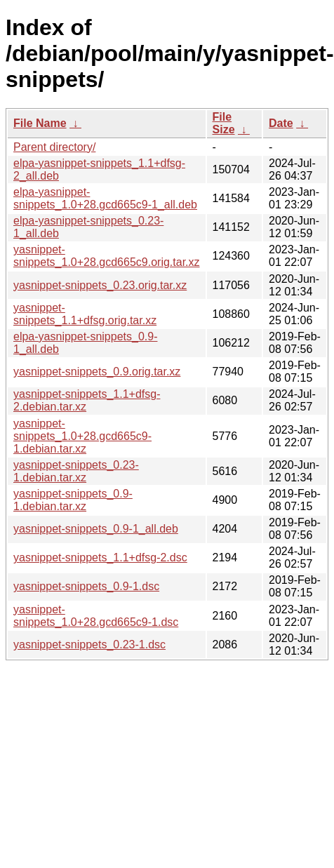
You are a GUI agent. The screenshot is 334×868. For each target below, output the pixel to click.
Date (281, 123)
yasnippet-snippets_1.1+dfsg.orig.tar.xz (85, 314)
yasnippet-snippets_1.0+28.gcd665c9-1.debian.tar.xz (82, 436)
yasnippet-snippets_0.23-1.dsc (89, 645)
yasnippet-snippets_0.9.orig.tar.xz (97, 372)
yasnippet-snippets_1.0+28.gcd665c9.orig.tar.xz (107, 256)
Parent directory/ (54, 147)
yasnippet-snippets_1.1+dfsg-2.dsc (100, 557)
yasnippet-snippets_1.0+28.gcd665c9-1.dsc (96, 616)
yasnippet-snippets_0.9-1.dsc (86, 586)
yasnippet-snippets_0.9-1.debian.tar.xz (73, 500)
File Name (40, 123)
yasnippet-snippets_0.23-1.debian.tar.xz (76, 471)
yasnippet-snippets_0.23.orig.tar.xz (100, 285)
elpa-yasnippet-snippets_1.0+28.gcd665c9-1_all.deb (105, 198)
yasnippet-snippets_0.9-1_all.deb (96, 529)
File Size (224, 123)
